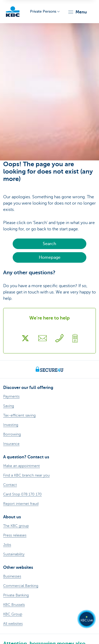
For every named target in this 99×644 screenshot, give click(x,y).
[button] (77, 12)
